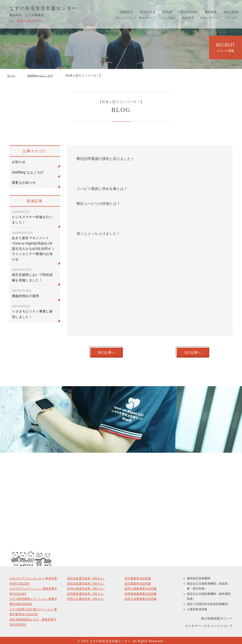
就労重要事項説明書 (138, 582)
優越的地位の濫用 (26, 293)
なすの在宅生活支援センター (45, 8)
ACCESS (231, 15)
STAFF (168, 15)
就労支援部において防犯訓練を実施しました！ (32, 275)
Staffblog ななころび (28, 172)
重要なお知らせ (24, 183)
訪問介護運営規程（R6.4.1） (86, 587)
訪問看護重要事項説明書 (141, 592)
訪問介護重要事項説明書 (141, 587)
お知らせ (19, 162)
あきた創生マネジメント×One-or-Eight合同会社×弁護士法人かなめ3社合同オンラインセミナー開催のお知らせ (33, 246)
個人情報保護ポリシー (217, 617)
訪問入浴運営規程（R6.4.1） (86, 597)
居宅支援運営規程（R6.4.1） (86, 577)
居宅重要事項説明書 (138, 577)
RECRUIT (226, 48)
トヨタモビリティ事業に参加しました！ (32, 312)
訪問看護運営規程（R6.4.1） (86, 592)
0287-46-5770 (25, 21)
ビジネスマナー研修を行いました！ (32, 217)
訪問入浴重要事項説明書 (141, 597)
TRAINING (188, 15)
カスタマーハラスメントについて (209, 624)
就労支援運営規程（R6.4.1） (86, 582)
